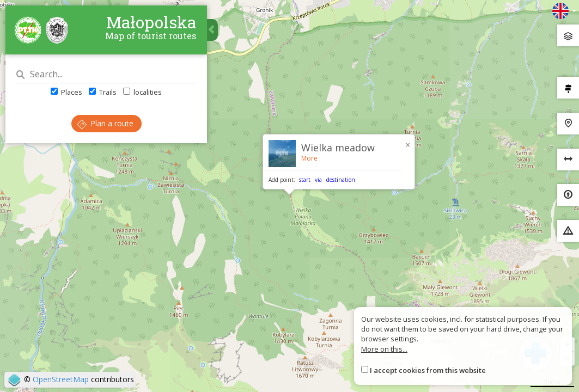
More (309, 158)
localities (142, 92)
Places (66, 92)
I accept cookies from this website (428, 370)
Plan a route (105, 123)
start (305, 180)
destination (341, 180)
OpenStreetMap (61, 379)
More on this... (384, 349)
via (318, 180)
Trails (103, 92)
